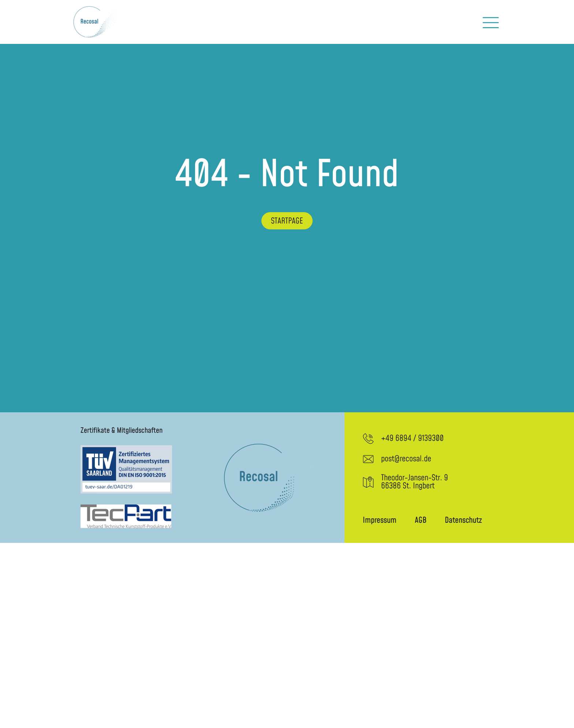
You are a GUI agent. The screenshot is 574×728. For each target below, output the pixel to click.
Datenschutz (463, 521)
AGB (421, 521)
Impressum (380, 521)
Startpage (287, 221)
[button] (491, 22)
